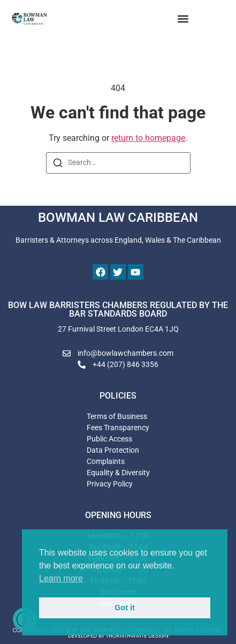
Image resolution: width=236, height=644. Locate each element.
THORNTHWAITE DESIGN (137, 636)
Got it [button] (125, 608)
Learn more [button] (61, 578)
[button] (183, 19)
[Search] (58, 165)
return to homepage (148, 138)
